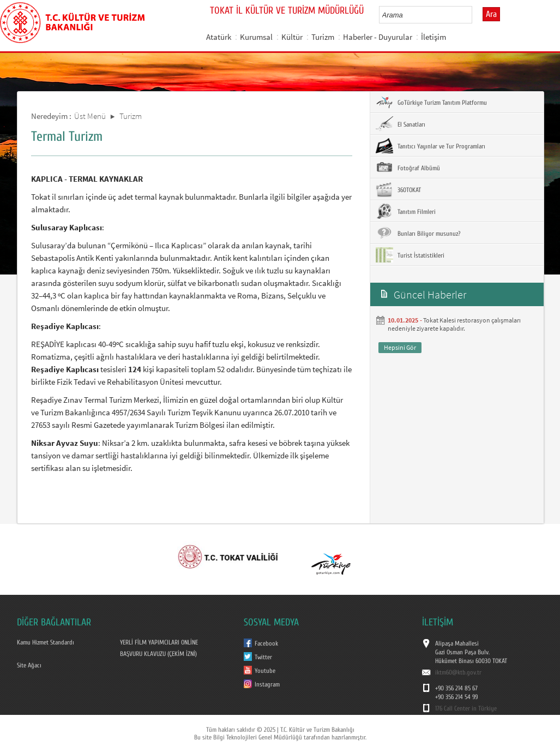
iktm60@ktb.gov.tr (458, 672)
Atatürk (219, 37)
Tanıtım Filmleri (406, 211)
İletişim (433, 37)
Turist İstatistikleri (410, 255)
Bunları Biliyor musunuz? (418, 233)
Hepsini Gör (400, 347)
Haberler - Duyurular (378, 37)
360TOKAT (398, 189)
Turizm (323, 37)
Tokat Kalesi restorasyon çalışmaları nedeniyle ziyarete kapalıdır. (454, 324)
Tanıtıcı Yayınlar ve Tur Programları (430, 146)
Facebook (266, 643)
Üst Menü (90, 116)
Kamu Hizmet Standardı (46, 642)
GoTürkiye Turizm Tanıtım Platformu (431, 102)
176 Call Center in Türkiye (466, 708)
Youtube (265, 671)
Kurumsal (256, 37)
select (475, 15)
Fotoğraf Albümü (408, 168)
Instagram (267, 684)
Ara (491, 14)
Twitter (263, 657)
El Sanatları (401, 124)
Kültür (292, 37)
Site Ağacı (29, 665)
